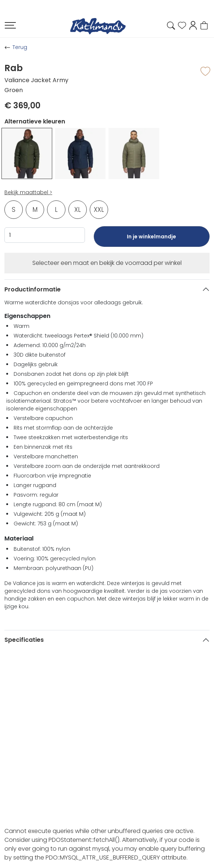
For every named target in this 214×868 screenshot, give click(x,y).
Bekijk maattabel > (28, 192)
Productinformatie (33, 289)
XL (78, 210)
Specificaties (24, 640)
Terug (20, 47)
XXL (99, 210)
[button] (193, 25)
